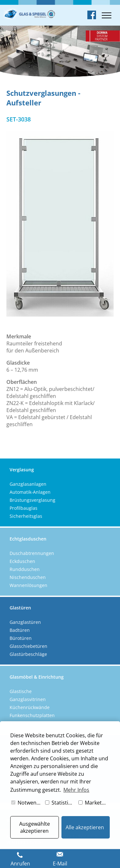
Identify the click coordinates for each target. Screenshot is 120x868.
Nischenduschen (28, 577)
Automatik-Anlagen (30, 492)
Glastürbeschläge (28, 654)
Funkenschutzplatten (32, 715)
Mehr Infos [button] (76, 790)
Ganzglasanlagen (28, 484)
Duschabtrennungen (32, 553)
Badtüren (20, 630)
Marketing (94, 803)
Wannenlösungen (28, 585)
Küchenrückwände (30, 707)
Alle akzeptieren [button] (85, 827)
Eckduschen (22, 561)
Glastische (21, 691)
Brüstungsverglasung (32, 500)
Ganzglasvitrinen (28, 699)
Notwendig (27, 803)
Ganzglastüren (25, 622)
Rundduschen (25, 569)
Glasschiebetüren (28, 646)
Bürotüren (21, 638)
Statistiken (60, 803)
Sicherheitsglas (26, 516)
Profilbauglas (24, 508)
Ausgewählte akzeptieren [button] (35, 827)
